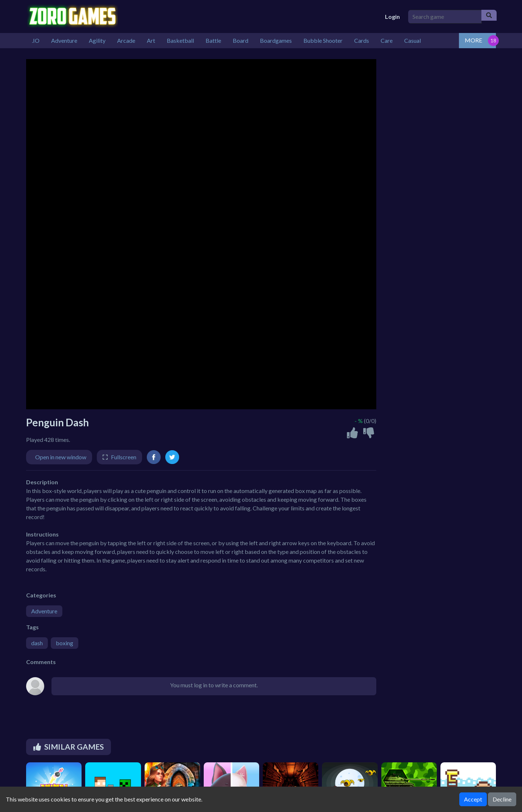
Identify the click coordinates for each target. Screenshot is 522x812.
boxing (65, 643)
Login (392, 16)
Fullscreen (124, 457)
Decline (502, 799)
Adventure (44, 611)
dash (37, 643)
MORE (473, 40)
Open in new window (61, 457)
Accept (473, 799)
